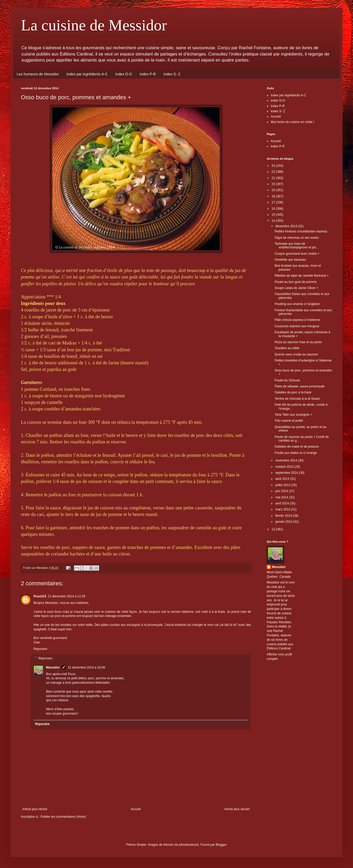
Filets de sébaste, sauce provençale (300, 386)
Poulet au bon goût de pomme (296, 282)
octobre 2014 (285, 467)
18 (274, 196)
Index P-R (148, 74)
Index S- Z (172, 74)
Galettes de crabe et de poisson (297, 447)
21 (274, 178)
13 (274, 529)
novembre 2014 (287, 460)
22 (274, 172)
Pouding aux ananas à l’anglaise (297, 304)
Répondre (40, 649)
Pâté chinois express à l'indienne (297, 320)
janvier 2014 (284, 522)
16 (274, 209)
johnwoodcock (189, 845)
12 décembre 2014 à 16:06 (86, 667)
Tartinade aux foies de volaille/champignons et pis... (297, 246)
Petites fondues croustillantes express (301, 231)
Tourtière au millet (287, 348)
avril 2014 (283, 503)
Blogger (221, 845)
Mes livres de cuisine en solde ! (292, 122)
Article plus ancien (237, 809)
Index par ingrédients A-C (87, 74)
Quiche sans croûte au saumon (296, 354)
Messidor (53, 667)
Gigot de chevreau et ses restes (297, 238)
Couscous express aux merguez (297, 326)
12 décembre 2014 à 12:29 (67, 596)
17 (274, 202)
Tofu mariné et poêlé (289, 421)
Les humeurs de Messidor (38, 74)
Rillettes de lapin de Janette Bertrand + (302, 276)
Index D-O (124, 74)
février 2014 (284, 516)
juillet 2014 (283, 485)
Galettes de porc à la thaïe (293, 392)
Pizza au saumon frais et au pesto (298, 342)
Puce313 (40, 596)
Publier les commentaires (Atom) (63, 817)
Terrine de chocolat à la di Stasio (297, 399)
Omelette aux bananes (290, 260)
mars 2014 (283, 509)
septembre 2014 (287, 473)
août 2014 (283, 479)
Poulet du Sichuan (287, 380)
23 (274, 166)
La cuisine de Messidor (94, 25)
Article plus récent (35, 809)
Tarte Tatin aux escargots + (293, 415)
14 (274, 221)
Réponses (45, 658)
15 (274, 215)
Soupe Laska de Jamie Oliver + (296, 288)
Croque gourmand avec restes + (297, 254)
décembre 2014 (287, 226)
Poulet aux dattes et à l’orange (296, 453)
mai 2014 (282, 497)
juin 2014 (282, 491)
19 (274, 190)
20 (274, 184)
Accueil (136, 809)
